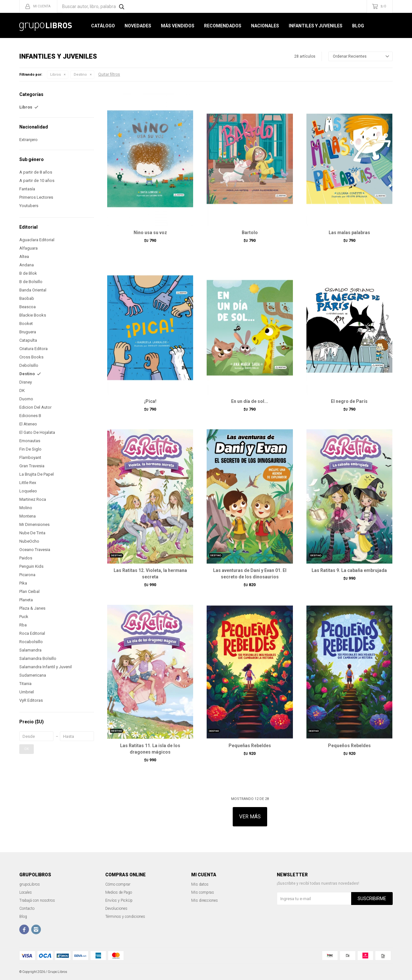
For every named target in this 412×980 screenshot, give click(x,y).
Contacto (27, 909)
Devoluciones (116, 909)
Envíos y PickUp (119, 900)
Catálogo (103, 26)
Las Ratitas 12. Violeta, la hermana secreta (150, 574)
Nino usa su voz (150, 233)
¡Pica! (150, 401)
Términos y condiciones (125, 917)
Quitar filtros (109, 74)
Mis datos (200, 884)
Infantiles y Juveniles (316, 26)
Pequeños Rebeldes (349, 746)
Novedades (138, 26)
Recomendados (223, 26)
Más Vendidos (178, 26)
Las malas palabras (349, 233)
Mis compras (203, 892)
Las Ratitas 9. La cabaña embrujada (349, 570)
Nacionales (265, 26)
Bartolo (250, 233)
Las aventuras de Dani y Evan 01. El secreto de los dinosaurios (250, 574)
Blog (358, 26)
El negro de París (349, 401)
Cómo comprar (118, 884)
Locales (26, 892)
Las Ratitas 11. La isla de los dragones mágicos (150, 749)
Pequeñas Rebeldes (250, 746)
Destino (80, 75)
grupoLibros (30, 884)
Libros (56, 75)
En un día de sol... (250, 401)
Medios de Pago (119, 892)
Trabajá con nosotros (37, 900)
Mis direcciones (205, 900)
